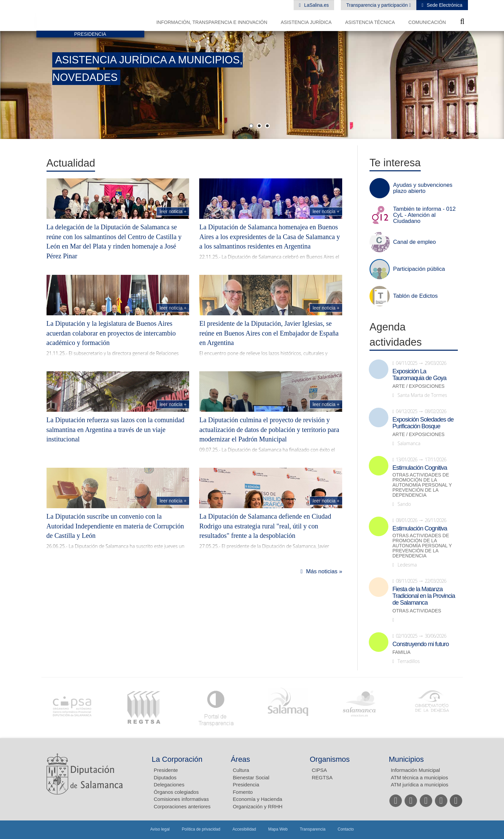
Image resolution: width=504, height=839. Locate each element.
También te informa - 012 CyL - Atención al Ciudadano (424, 215)
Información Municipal (415, 770)
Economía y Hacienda (257, 799)
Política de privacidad (201, 829)
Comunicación (427, 22)
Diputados (165, 777)
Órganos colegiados (176, 792)
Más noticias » (324, 571)
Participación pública (419, 269)
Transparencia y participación (378, 5)
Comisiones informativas (181, 799)
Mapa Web (278, 829)
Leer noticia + (173, 211)
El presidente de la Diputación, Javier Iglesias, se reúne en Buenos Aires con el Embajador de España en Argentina (269, 333)
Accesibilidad (244, 829)
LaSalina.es (316, 5)
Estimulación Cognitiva (420, 468)
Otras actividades (417, 611)
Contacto (346, 829)
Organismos (330, 759)
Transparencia (313, 829)
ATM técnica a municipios (419, 777)
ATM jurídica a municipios (420, 785)
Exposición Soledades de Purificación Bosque (423, 423)
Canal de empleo (414, 242)
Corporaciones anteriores (182, 806)
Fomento (243, 792)
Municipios (406, 759)
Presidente (166, 770)
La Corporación (177, 759)
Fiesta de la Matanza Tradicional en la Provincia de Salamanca (424, 596)
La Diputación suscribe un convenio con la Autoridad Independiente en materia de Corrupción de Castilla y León (115, 526)
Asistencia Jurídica (306, 22)
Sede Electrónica (444, 5)
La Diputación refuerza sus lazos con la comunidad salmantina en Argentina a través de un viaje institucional (115, 429)
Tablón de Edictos (415, 296)
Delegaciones (169, 785)
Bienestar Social (251, 777)
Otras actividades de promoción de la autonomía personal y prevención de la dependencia (422, 485)
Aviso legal (160, 829)
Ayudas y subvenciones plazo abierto (423, 188)
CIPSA (319, 770)
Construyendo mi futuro (421, 644)
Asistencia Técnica (370, 22)
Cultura (241, 770)
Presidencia (246, 785)
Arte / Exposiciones (419, 386)
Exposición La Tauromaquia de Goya (419, 375)
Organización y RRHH (258, 806)
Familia (402, 652)
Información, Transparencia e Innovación (212, 22)
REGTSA (322, 777)
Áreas (240, 759)
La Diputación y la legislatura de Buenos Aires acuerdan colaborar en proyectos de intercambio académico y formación (111, 333)
